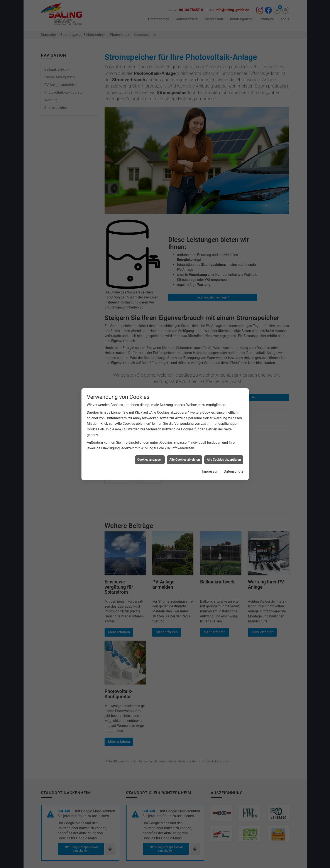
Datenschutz (233, 471)
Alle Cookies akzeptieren (224, 460)
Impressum (211, 471)
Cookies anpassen (150, 460)
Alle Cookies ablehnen (184, 460)
